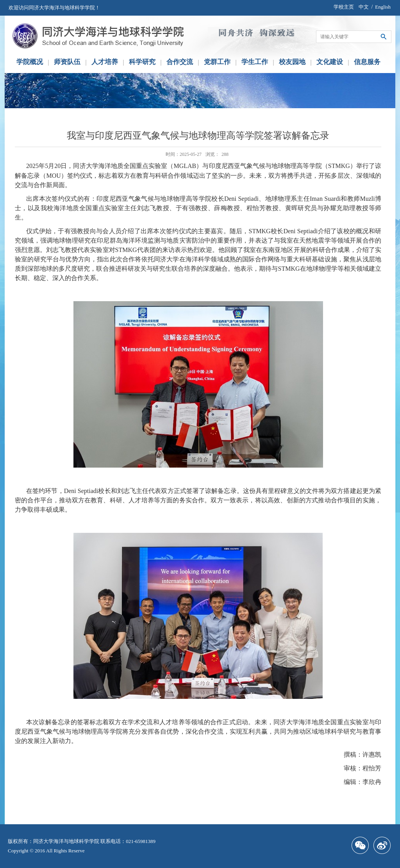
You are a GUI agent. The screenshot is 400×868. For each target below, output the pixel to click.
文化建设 (330, 62)
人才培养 (105, 62)
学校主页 (344, 7)
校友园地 (292, 62)
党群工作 (217, 62)
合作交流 (180, 62)
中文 (364, 7)
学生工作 (255, 62)
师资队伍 (67, 62)
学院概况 (30, 62)
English (383, 7)
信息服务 (367, 62)
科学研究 (142, 62)
